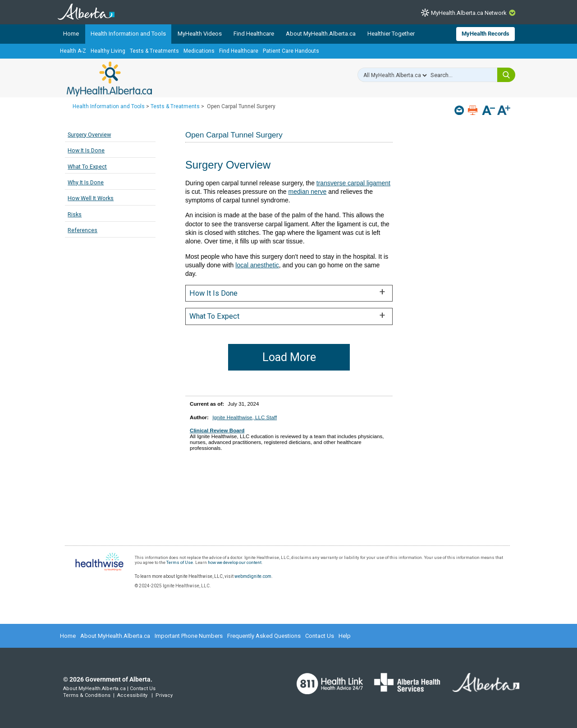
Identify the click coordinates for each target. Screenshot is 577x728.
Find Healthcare (254, 34)
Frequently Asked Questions (264, 636)
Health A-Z (73, 51)
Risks (75, 214)
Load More (289, 357)
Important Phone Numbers (189, 636)
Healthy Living (108, 51)
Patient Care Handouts (291, 51)
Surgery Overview (89, 135)
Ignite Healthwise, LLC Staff (245, 417)
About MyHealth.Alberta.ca (321, 34)
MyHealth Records (485, 34)
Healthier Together (391, 34)
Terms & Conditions (87, 695)
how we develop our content (235, 562)
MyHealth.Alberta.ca (109, 79)
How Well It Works (91, 198)
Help (345, 636)
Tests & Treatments (154, 51)
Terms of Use (180, 562)
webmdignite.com (253, 576)
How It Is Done (86, 150)
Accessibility (132, 695)
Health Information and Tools (128, 34)
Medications (199, 51)
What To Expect (87, 167)
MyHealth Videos (200, 34)
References (82, 230)
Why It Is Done (86, 182)
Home (71, 34)
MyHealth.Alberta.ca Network (469, 13)
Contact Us (320, 636)
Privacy (164, 695)
